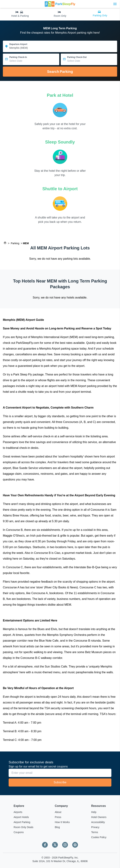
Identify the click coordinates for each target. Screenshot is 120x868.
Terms (94, 832)
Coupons (19, 832)
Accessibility (98, 822)
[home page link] (60, 4)
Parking (15, 243)
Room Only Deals (24, 827)
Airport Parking (22, 822)
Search (60, 72)
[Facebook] (45, 845)
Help (94, 812)
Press (58, 817)
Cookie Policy (99, 837)
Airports (18, 812)
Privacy (95, 827)
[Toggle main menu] (115, 4)
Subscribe (60, 782)
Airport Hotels (21, 817)
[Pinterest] (75, 845)
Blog (57, 827)
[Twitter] (55, 845)
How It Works (62, 822)
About (58, 812)
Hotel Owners (99, 817)
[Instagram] (65, 845)
